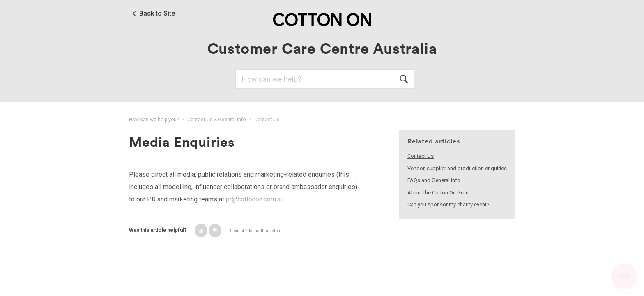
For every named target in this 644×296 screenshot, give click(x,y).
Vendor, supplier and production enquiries (457, 168)
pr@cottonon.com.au (255, 199)
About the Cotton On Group (440, 193)
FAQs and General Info (434, 180)
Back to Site (157, 14)
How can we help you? (154, 120)
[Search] (325, 79)
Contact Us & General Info (216, 120)
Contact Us (267, 120)
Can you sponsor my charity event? (448, 205)
